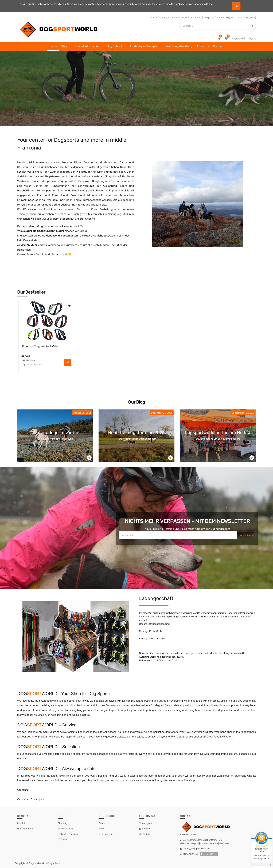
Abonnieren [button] (246, 535)
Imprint (21, 823)
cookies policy (88, 4)
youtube (146, 834)
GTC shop (63, 839)
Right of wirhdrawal (68, 834)
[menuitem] (53, 46)
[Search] (252, 26)
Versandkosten (34, 365)
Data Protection (25, 829)
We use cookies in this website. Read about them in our (50, 4)
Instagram (147, 823)
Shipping (63, 823)
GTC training (105, 834)
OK (236, 6)
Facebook (146, 829)
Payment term (65, 829)
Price (101, 829)
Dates (102, 823)
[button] (69, 306)
